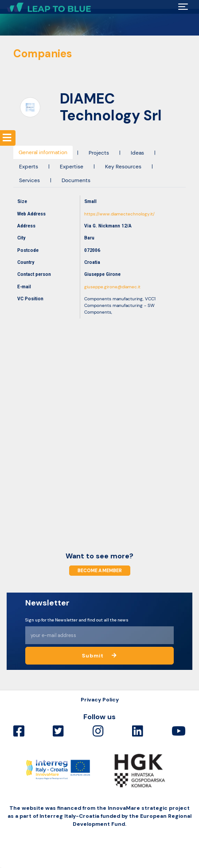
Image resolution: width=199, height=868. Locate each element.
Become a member (100, 571)
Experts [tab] (29, 167)
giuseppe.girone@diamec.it (112, 287)
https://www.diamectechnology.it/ (119, 214)
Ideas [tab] (137, 153)
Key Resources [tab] (123, 167)
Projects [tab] (99, 153)
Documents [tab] (76, 180)
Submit (99, 656)
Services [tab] (29, 180)
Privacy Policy (100, 700)
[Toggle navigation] (183, 7)
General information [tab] (43, 152)
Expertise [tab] (72, 167)
